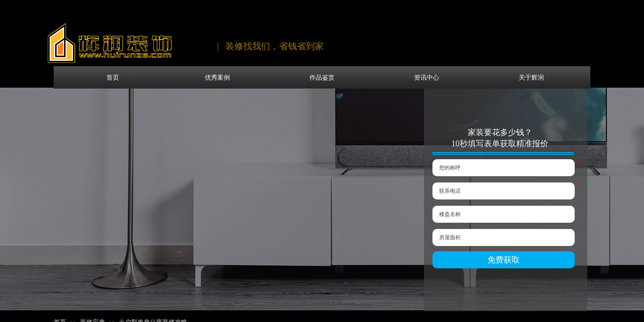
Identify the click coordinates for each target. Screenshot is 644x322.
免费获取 (504, 260)
